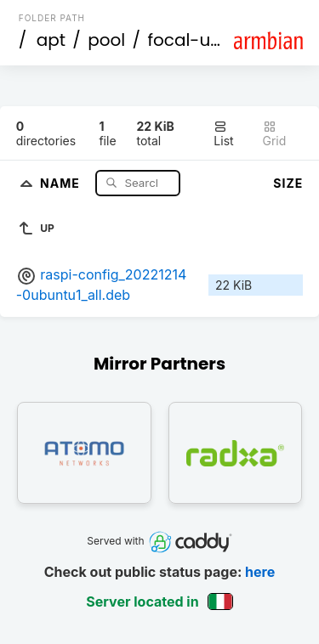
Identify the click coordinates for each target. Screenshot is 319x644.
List (223, 134)
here (260, 572)
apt (51, 40)
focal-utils (190, 40)
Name (62, 182)
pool (106, 40)
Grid (275, 134)
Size (288, 183)
